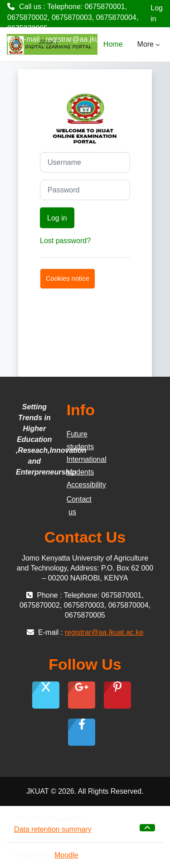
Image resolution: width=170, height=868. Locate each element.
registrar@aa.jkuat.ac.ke (85, 39)
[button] (147, 828)
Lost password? (65, 241)
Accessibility (86, 485)
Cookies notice (68, 278)
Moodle (66, 855)
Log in (157, 13)
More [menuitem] (146, 44)
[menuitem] (130, 44)
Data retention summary (53, 829)
